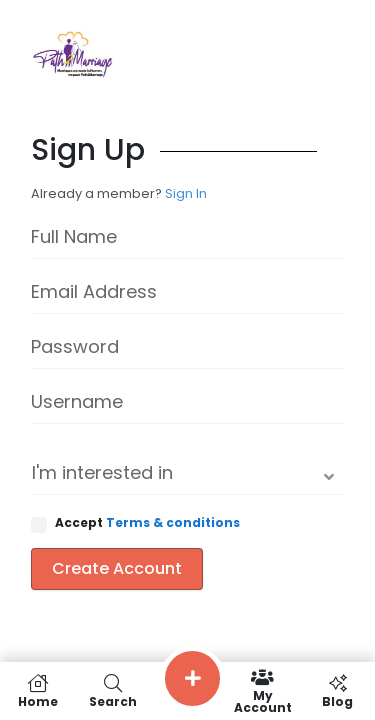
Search (112, 691)
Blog (337, 691)
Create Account (117, 568)
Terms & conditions (173, 522)
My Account (262, 691)
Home (37, 691)
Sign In (186, 193)
